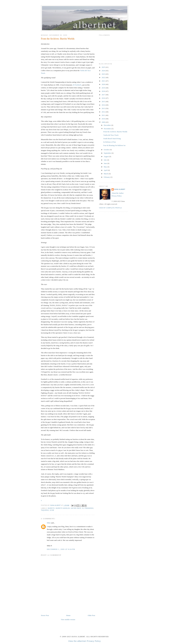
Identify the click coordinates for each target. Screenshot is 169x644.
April (106, 170)
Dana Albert (120, 189)
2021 (104, 81)
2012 (104, 112)
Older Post (91, 615)
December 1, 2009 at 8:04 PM (61, 549)
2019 (104, 88)
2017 (104, 95)
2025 (104, 67)
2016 (104, 98)
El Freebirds (88, 508)
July (105, 160)
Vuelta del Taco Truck (111, 135)
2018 (104, 91)
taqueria (45, 510)
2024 (104, 71)
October (107, 150)
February (107, 177)
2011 (104, 115)
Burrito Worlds (63, 508)
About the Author (118, 193)
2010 (104, 119)
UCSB (52, 510)
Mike (49, 523)
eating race (76, 508)
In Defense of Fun (109, 142)
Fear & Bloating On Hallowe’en (114, 145)
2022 (104, 77)
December (108, 125)
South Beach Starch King (112, 139)
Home (68, 615)
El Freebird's (77, 85)
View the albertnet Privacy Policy (84, 641)
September (108, 153)
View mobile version (68, 619)
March (106, 174)
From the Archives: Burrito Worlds (115, 132)
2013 (104, 108)
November (108, 129)
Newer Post (45, 615)
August (106, 156)
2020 (104, 84)
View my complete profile (110, 208)
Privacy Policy (117, 196)
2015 (104, 102)
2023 (104, 74)
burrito (51, 508)
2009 (104, 122)
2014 (104, 105)
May (106, 167)
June (106, 163)
